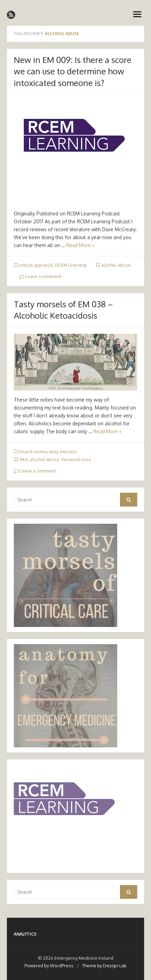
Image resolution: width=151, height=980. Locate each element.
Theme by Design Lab (104, 966)
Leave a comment (40, 276)
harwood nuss (76, 459)
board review (33, 451)
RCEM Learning (71, 265)
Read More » (80, 245)
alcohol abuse (116, 265)
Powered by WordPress (49, 966)
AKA (24, 459)
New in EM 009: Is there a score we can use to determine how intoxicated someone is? (73, 71)
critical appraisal (36, 265)
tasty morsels (63, 451)
